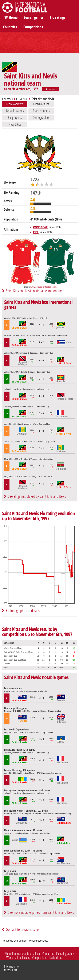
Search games (34, 18)
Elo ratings (58, 18)
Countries (10, 27)
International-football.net (12, 968)
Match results (41, 104)
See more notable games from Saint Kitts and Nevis (41, 912)
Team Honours (41, 111)
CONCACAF (22, 99)
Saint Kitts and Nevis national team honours (34, 291)
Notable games (15, 111)
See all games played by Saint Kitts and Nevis (37, 496)
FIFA (36, 232)
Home (13, 18)
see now (51, 89)
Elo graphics (15, 118)
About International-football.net (23, 954)
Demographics (41, 118)
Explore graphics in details (23, 611)
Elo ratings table (65, 954)
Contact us (48, 954)
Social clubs (56, 958)
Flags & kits (15, 124)
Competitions (33, 27)
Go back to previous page (22, 929)
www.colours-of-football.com (43, 287)
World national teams (18, 958)
